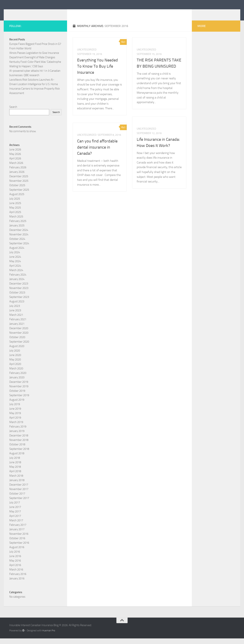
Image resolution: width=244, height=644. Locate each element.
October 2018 (17, 450)
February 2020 (18, 379)
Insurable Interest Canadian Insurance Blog (79, 13)
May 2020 (15, 365)
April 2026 (15, 164)
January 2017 (17, 535)
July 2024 (15, 258)
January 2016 (17, 584)
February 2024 (18, 280)
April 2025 (15, 218)
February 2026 (18, 173)
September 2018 (19, 454)
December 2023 (19, 289)
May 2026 (15, 160)
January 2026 (17, 177)
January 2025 (17, 231)
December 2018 (19, 441)
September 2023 (19, 303)
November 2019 (19, 392)
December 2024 (19, 236)
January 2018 (17, 486)
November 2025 (19, 186)
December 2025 (19, 182)
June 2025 (15, 209)
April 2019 (15, 423)
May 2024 (15, 267)
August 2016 (17, 553)
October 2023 (17, 298)
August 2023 (17, 307)
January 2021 (17, 329)
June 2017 (15, 513)
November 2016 (19, 539)
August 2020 (17, 352)
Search (13, 112)
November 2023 (19, 294)
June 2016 (15, 562)
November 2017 (19, 495)
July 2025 (15, 204)
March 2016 (16, 575)
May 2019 (15, 419)
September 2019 (19, 401)
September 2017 (19, 504)
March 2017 (16, 526)
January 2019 (17, 437)
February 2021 (18, 325)
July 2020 (15, 356)
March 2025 (16, 222)
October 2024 (17, 244)
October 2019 (17, 396)
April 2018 (15, 477)
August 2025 (17, 200)
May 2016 (15, 566)
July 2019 (15, 410)
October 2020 (17, 343)
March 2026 (16, 168)
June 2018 (15, 468)
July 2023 (15, 311)
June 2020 (15, 361)
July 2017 (15, 508)
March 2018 (16, 481)
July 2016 (15, 557)
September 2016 (19, 548)
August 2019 (17, 405)
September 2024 (19, 249)
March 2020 (16, 374)
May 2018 (15, 472)
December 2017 (19, 490)
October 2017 (17, 499)
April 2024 (15, 271)
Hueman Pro (49, 636)
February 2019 (18, 432)
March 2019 (16, 428)
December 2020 (19, 334)
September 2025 (19, 195)
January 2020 (17, 383)
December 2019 (19, 387)
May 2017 (15, 517)
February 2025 (18, 227)
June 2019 (15, 414)
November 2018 (19, 446)
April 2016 (15, 571)
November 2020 (19, 338)
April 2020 (15, 370)
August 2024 (17, 253)
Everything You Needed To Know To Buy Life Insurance (98, 72)
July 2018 (15, 463)
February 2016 (18, 580)
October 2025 (17, 191)
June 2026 (15, 155)
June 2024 (15, 262)
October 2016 (17, 544)
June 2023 (15, 316)
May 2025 (15, 213)
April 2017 (15, 521)
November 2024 (19, 240)
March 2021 (16, 320)
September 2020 (19, 347)
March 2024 (16, 276)
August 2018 (17, 459)
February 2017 (18, 530)
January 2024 (17, 285)
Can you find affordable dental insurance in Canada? (97, 153)
